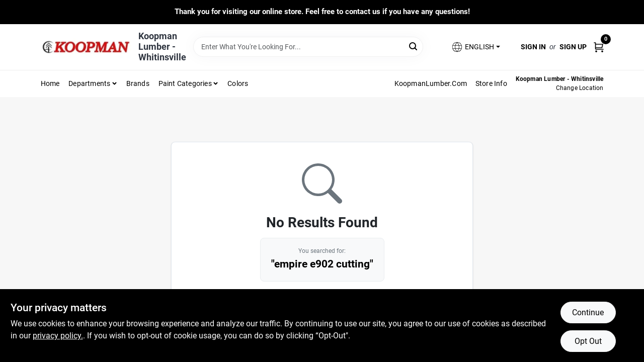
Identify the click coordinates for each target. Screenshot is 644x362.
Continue (588, 312)
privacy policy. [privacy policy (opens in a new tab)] (58, 336)
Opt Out (588, 341)
